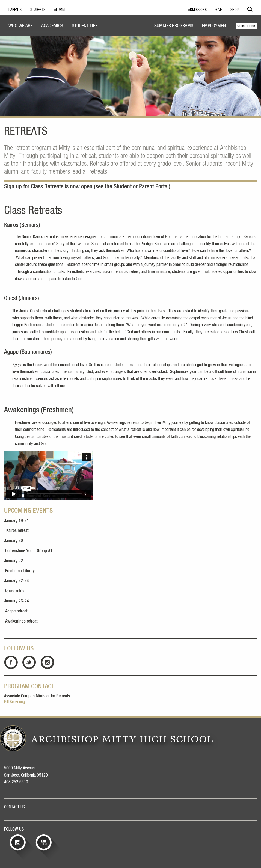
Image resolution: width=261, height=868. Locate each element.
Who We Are (20, 26)
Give (219, 10)
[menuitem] (20, 27)
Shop (235, 10)
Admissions (197, 10)
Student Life (85, 26)
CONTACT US (14, 807)
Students (38, 10)
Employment (215, 26)
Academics (52, 26)
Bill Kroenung (14, 702)
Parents (15, 10)
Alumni (60, 10)
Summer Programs (174, 26)
